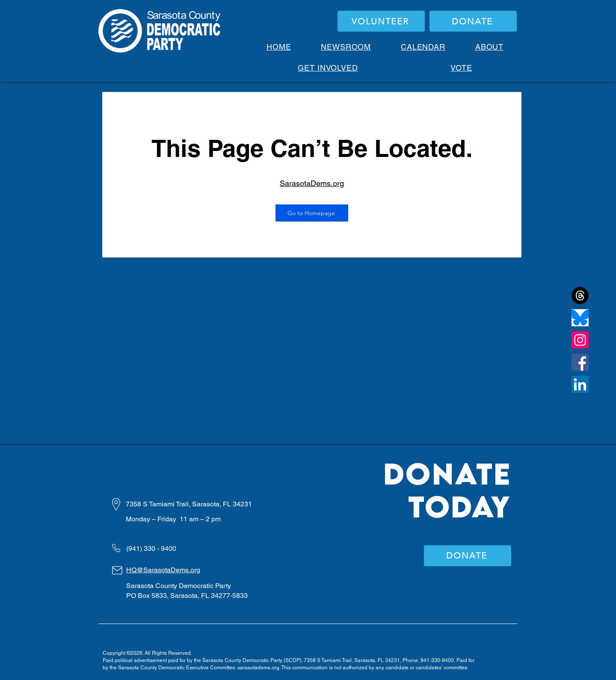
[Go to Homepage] (312, 213)
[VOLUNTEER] (381, 21)
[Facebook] (580, 362)
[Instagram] (580, 340)
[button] (489, 47)
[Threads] (580, 296)
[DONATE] (473, 21)
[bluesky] (580, 318)
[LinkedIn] (580, 384)
